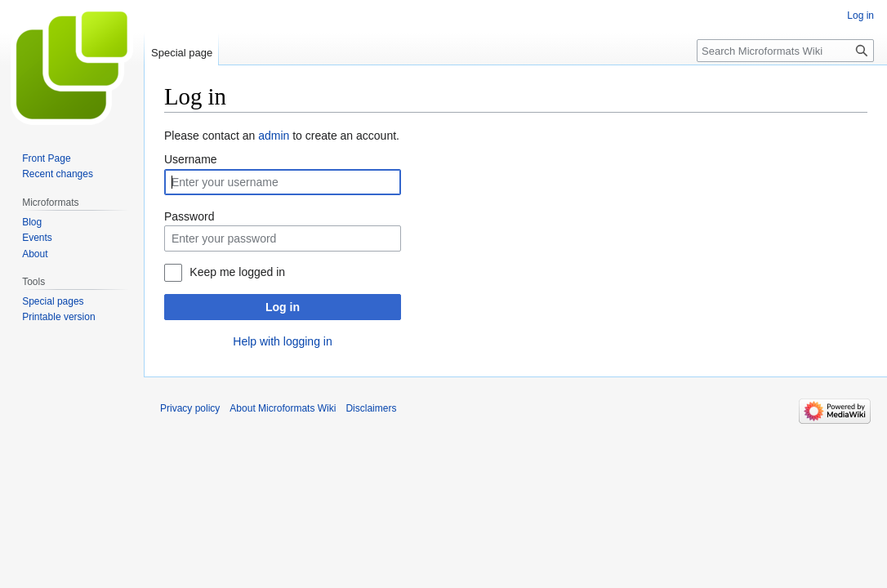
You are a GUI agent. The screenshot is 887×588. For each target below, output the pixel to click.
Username (191, 159)
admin (274, 136)
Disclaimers (371, 408)
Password (189, 216)
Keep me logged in (237, 272)
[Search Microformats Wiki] (785, 51)
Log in (283, 307)
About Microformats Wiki (283, 408)
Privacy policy (190, 408)
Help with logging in (282, 341)
